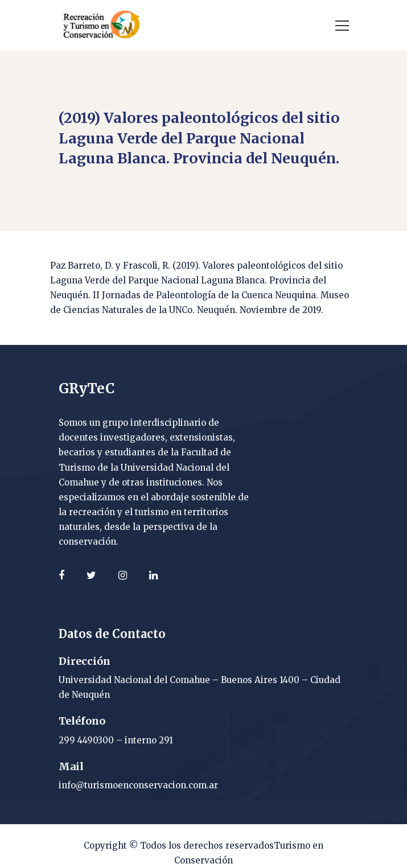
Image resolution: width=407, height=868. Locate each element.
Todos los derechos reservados (207, 846)
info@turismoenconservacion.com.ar (138, 785)
